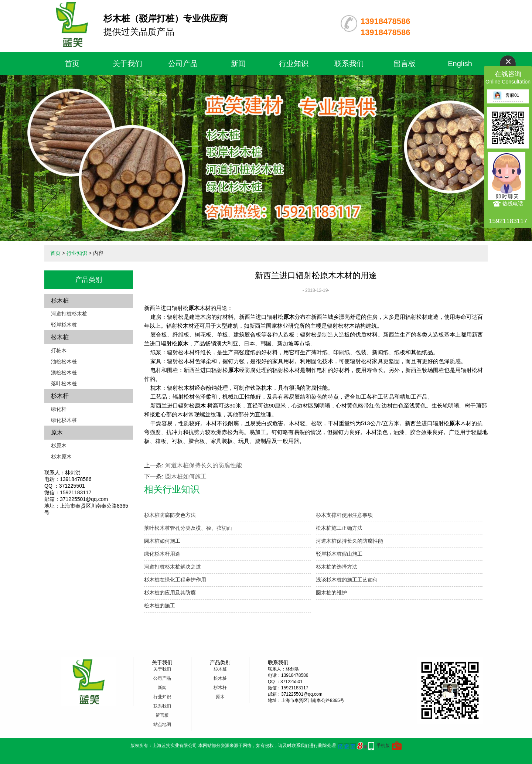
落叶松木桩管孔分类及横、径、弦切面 (188, 528)
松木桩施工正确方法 (339, 528)
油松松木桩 (64, 361)
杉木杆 (60, 396)
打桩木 (59, 350)
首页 (72, 64)
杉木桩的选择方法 (337, 567)
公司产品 (183, 64)
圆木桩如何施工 (186, 476)
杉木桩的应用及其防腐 (170, 593)
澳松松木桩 (64, 372)
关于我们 (127, 64)
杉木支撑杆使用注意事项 (344, 515)
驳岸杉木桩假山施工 (339, 554)
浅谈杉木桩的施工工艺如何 (347, 580)
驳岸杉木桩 (64, 325)
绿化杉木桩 (64, 420)
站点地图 (162, 724)
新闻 (238, 64)
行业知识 (294, 64)
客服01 (506, 95)
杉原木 (59, 446)
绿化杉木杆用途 (162, 554)
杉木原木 (61, 457)
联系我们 (349, 64)
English (460, 64)
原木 (57, 432)
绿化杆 (59, 409)
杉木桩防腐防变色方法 (170, 515)
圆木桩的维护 (331, 593)
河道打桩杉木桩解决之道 (173, 567)
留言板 (405, 64)
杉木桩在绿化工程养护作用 (175, 580)
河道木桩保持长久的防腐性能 (204, 465)
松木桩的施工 (160, 606)
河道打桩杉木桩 (69, 314)
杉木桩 (60, 301)
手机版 (383, 746)
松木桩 (60, 337)
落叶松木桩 (64, 383)
